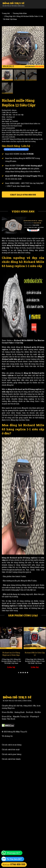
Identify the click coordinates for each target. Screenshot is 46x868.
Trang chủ (6, 13)
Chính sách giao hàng (12, 754)
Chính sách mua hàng (12, 745)
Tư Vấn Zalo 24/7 (14, 859)
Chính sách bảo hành (11, 759)
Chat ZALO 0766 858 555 (23, 195)
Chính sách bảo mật (11, 749)
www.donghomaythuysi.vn (13, 570)
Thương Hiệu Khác (20, 13)
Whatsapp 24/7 (13, 853)
